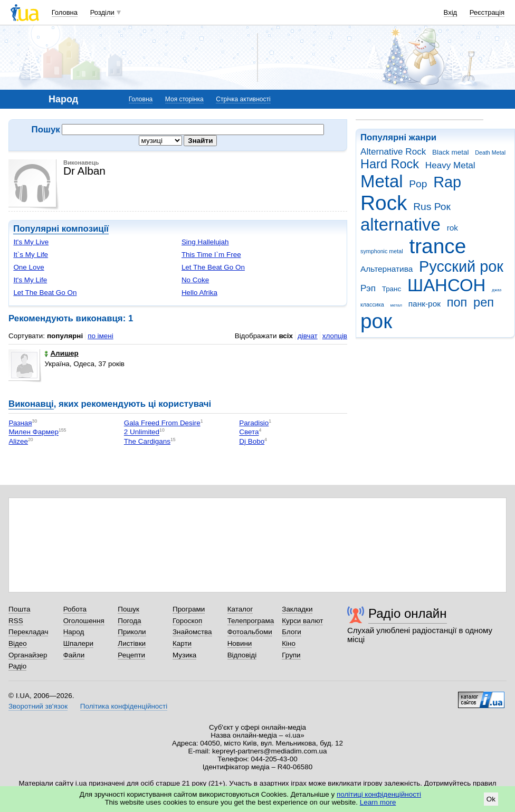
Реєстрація (487, 12)
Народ (74, 632)
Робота (75, 609)
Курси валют (302, 621)
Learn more (378, 802)
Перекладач (28, 632)
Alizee (18, 441)
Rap (447, 182)
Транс (392, 289)
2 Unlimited (142, 432)
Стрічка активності (243, 99)
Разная (20, 423)
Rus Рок (432, 207)
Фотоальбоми (250, 632)
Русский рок (461, 266)
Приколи (132, 632)
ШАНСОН (446, 285)
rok (452, 228)
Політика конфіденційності (124, 706)
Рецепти (131, 655)
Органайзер (28, 655)
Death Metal (490, 152)
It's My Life (30, 280)
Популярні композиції (61, 229)
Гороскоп (187, 621)
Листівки (132, 643)
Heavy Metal (450, 165)
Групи (291, 655)
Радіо (17, 666)
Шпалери (78, 643)
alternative (400, 225)
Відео (18, 643)
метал (396, 305)
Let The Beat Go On (213, 267)
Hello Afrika (199, 293)
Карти (182, 643)
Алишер (61, 353)
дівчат (308, 336)
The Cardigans (147, 441)
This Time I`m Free (211, 255)
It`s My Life (31, 255)
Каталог (240, 609)
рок (376, 321)
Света (249, 432)
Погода (129, 621)
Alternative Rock (393, 152)
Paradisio (254, 423)
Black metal (450, 152)
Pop (418, 184)
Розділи (102, 12)
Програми (189, 609)
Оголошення (84, 621)
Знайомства (192, 632)
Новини (240, 643)
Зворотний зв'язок (38, 706)
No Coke (195, 280)
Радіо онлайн (408, 613)
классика (372, 304)
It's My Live (31, 242)
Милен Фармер (34, 432)
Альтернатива (387, 269)
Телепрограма (251, 621)
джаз (497, 290)
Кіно (289, 643)
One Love (28, 267)
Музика (184, 655)
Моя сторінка (184, 99)
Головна (65, 12)
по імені (101, 336)
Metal (382, 181)
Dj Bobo (252, 441)
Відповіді (242, 655)
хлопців (335, 336)
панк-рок (425, 304)
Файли (74, 655)
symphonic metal (382, 251)
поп (457, 302)
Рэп (368, 288)
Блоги (292, 632)
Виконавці (31, 404)
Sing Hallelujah (205, 242)
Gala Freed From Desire (162, 423)
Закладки (297, 609)
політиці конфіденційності (379, 794)
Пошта (19, 609)
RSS (16, 621)
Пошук (128, 609)
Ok (491, 799)
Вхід (451, 12)
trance (437, 246)
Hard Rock (390, 164)
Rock (384, 203)
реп (484, 302)
